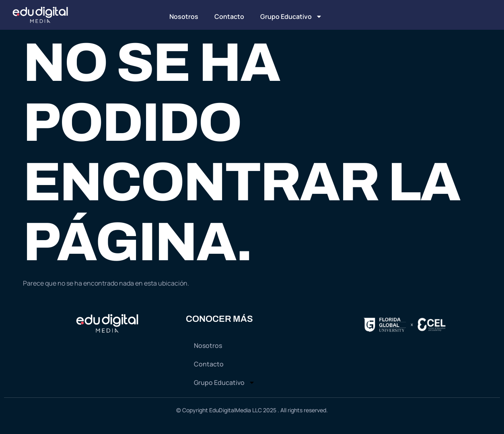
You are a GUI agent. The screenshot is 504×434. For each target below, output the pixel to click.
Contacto (229, 16)
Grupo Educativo (291, 16)
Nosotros (184, 16)
